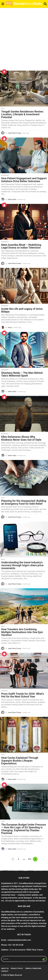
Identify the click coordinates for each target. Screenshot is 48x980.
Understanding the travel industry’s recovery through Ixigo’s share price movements (22, 565)
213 (30, 859)
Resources (5, 175)
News (3, 822)
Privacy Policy (17, 968)
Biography (5, 242)
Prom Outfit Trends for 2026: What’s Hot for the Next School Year (23, 695)
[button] (3, 4)
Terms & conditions (33, 968)
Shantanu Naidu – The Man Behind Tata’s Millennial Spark (22, 374)
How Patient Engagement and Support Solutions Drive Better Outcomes (24, 180)
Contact (5, 971)
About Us (5, 968)
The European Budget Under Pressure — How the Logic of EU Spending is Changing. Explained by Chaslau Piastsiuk (24, 829)
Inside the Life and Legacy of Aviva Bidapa (22, 310)
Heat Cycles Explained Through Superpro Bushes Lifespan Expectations (20, 761)
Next (35, 859)
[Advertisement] (24, 41)
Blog (3, 109)
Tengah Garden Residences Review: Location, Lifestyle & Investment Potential (22, 114)
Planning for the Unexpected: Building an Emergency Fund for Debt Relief (24, 502)
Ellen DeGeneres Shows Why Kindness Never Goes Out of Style (21, 438)
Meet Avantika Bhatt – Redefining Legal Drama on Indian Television (21, 246)
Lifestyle (4, 691)
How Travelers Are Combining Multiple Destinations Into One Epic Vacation (22, 632)
